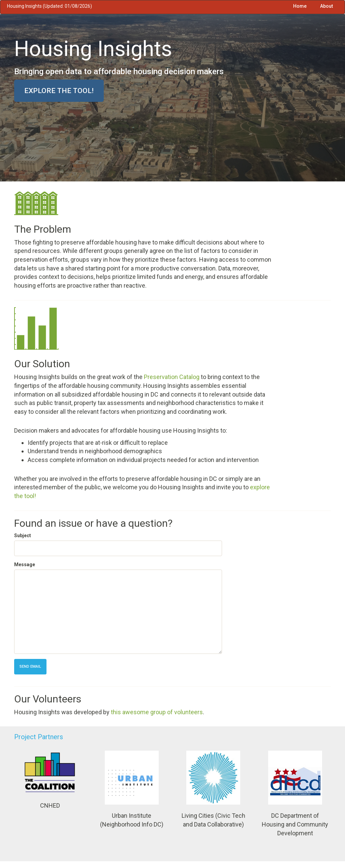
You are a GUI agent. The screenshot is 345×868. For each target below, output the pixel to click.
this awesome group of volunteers (157, 712)
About (326, 6)
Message (25, 565)
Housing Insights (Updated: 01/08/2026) (50, 6)
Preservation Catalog (172, 377)
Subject (23, 536)
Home (300, 6)
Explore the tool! (59, 91)
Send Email (30, 667)
